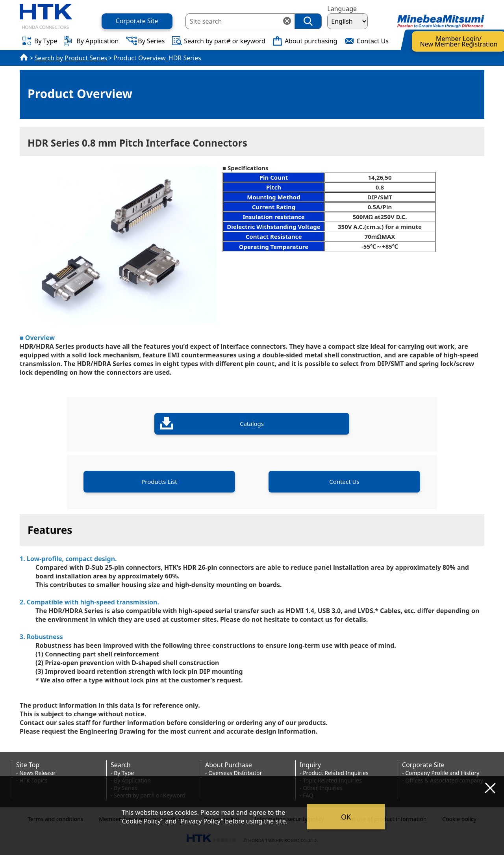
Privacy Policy (201, 821)
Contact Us (344, 481)
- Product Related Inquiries (334, 773)
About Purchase (229, 765)
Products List (159, 481)
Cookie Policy (141, 821)
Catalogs (212, 423)
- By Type (122, 773)
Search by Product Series (71, 58)
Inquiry (310, 765)
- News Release (35, 773)
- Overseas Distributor (233, 773)
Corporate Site (423, 765)
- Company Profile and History (441, 773)
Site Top (28, 765)
